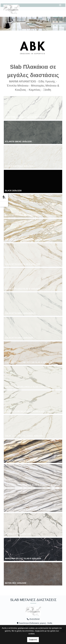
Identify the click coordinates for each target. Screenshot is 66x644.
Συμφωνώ (33, 640)
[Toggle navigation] (60, 5)
